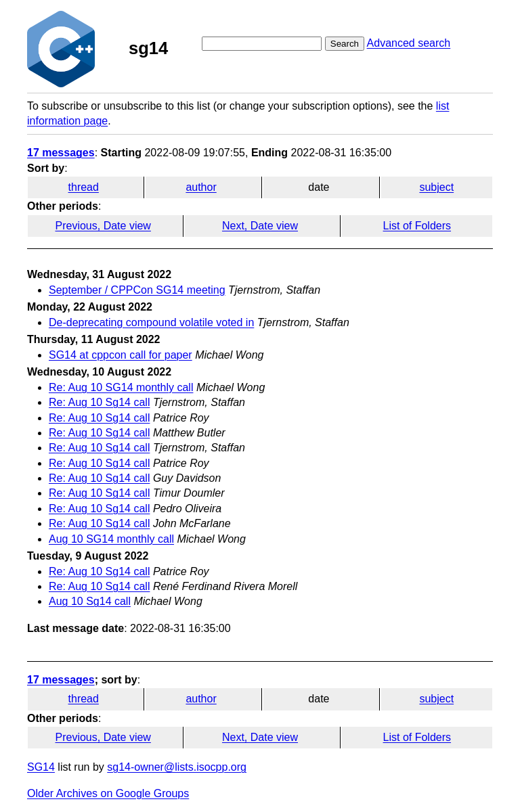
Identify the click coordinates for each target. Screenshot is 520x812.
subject (436, 187)
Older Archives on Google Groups (108, 793)
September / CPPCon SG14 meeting (137, 290)
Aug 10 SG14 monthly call (111, 539)
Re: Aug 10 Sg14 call (99, 402)
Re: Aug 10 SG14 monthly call (121, 387)
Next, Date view (260, 226)
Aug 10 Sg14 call (90, 601)
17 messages (61, 153)
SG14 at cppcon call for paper (121, 355)
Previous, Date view (103, 226)
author (201, 187)
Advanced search (409, 43)
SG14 (41, 767)
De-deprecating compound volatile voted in (151, 322)
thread (84, 187)
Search (345, 44)
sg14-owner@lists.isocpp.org (177, 767)
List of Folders (417, 226)
